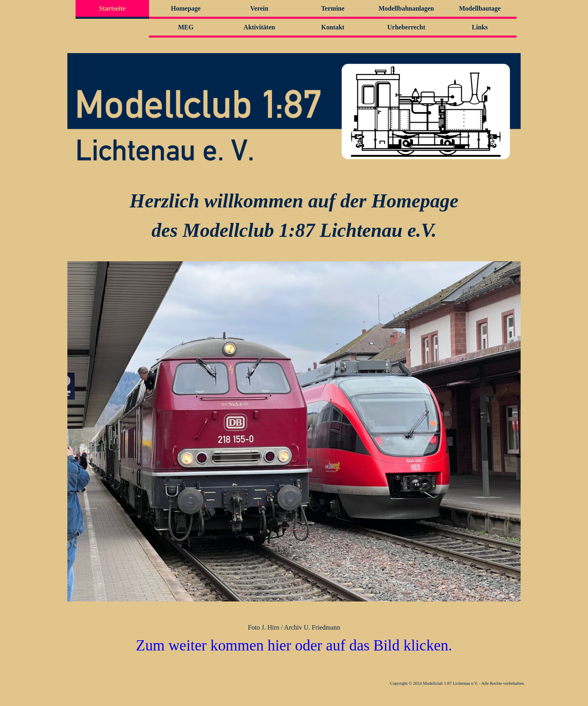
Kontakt (333, 27)
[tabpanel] (294, 216)
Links (480, 27)
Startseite (112, 8)
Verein (259, 8)
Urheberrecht (406, 27)
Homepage (186, 8)
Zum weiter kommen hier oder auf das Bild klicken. (294, 645)
